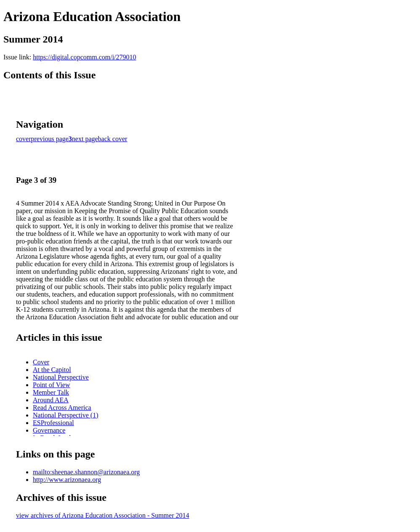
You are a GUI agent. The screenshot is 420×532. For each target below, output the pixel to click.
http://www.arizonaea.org (67, 480)
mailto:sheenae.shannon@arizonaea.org (86, 472)
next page (85, 139)
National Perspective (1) (66, 415)
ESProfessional (53, 423)
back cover (113, 139)
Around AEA (51, 400)
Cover (41, 362)
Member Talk (51, 392)
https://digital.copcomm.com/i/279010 (84, 57)
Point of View (52, 385)
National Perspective (61, 377)
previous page (50, 139)
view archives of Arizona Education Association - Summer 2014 (102, 515)
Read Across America (62, 408)
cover (24, 139)
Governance (49, 430)
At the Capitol (52, 370)
